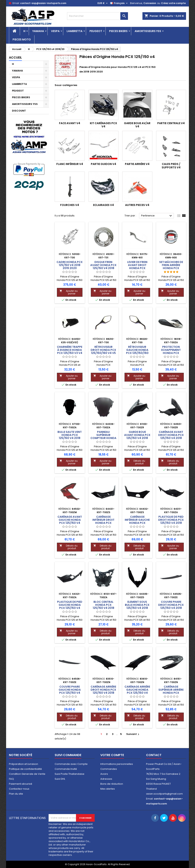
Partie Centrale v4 (171, 123)
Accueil (15, 57)
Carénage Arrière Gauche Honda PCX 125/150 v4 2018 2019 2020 (137, 691)
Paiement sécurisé (21, 784)
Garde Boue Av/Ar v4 (137, 125)
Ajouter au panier (69, 292)
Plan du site (16, 794)
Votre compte (112, 755)
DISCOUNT (19, 111)
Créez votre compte (173, 3)
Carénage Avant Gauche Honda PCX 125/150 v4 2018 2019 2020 (70, 521)
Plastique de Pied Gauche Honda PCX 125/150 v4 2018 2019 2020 (70, 606)
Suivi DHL (60, 779)
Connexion (150, 3)
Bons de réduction (112, 784)
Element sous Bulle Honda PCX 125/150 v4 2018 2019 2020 (137, 606)
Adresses (106, 779)
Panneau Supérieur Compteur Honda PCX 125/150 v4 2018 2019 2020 (103, 438)
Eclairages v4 (103, 205)
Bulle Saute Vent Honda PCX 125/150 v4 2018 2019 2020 (70, 436)
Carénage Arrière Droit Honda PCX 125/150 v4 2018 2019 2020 (103, 691)
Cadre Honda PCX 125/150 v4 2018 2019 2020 (70, 265)
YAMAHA (38, 31)
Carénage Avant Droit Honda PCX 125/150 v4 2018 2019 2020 (171, 436)
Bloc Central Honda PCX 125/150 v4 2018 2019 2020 (103, 606)
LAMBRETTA (75, 31)
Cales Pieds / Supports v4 (171, 166)
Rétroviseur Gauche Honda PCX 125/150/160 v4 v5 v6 (137, 351)
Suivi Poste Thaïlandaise (70, 774)
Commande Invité (66, 769)
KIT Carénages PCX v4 (103, 125)
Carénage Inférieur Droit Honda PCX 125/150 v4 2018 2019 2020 (103, 523)
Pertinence (157, 216)
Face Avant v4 (70, 123)
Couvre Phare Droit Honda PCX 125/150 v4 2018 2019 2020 (171, 606)
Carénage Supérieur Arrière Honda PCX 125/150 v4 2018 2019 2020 (171, 693)
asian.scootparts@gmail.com (164, 794)
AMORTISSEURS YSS (148, 31)
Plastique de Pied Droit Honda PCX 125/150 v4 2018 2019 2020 (171, 521)
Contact (154, 755)
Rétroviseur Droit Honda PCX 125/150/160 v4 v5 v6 (103, 351)
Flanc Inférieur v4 (70, 164)
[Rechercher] (97, 16)
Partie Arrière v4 (137, 164)
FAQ (11, 779)
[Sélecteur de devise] (103, 3)
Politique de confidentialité (25, 769)
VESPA (55, 31)
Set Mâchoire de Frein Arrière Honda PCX (171, 265)
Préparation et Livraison (24, 764)
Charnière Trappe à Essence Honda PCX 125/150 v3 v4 (70, 350)
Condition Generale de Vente (27, 774)
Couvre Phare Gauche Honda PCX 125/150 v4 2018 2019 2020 (70, 691)
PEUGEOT (96, 31)
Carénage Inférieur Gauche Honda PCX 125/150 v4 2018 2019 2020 (137, 523)
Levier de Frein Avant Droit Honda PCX (137, 265)
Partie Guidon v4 (103, 164)
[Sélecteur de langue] (119, 3)
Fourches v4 (70, 205)
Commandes (109, 769)
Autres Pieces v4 (137, 205)
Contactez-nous (19, 789)
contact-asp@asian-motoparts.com (43, 3)
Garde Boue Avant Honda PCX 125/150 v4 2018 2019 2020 (137, 436)
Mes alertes (108, 789)
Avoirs (104, 774)
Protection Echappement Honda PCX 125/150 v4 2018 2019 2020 (171, 353)
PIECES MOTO (22, 39)
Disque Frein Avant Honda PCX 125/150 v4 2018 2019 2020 (103, 267)
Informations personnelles (117, 764)
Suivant (133, 734)
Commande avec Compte (71, 764)
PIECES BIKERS (118, 31)
